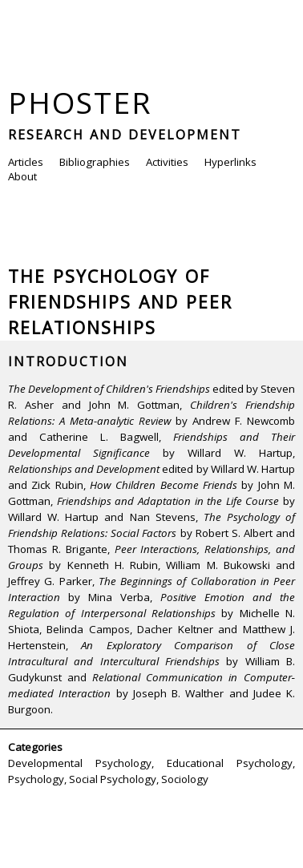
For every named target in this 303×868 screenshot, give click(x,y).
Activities (167, 162)
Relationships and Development (84, 469)
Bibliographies (95, 162)
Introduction (68, 361)
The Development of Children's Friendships (109, 389)
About (22, 176)
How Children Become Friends (164, 485)
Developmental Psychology (80, 763)
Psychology (36, 779)
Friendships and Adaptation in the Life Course (168, 501)
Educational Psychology (230, 763)
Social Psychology (113, 779)
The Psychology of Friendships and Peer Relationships (120, 302)
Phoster (80, 102)
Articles (26, 162)
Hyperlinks (230, 162)
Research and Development (125, 135)
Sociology (185, 779)
